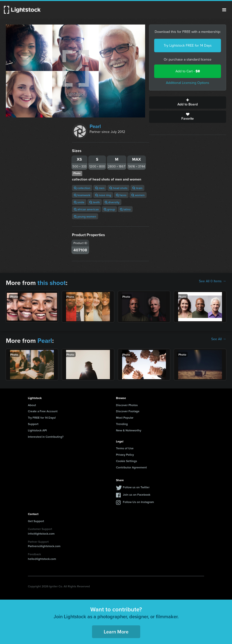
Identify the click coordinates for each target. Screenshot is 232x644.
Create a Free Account (43, 411)
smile (79, 202)
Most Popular (125, 418)
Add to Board (188, 103)
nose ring (103, 195)
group (109, 209)
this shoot (52, 283)
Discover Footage (128, 411)
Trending (122, 424)
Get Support (36, 521)
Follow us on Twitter (136, 487)
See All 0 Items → (213, 281)
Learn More (116, 632)
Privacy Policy (125, 455)
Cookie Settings (127, 461)
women (138, 195)
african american (86, 209)
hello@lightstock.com (42, 559)
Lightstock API (37, 430)
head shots (118, 188)
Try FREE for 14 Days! (42, 418)
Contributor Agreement (131, 467)
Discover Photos (127, 405)
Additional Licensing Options (188, 83)
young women (85, 216)
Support (33, 424)
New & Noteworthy (129, 430)
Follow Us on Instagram (138, 502)
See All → (219, 339)
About (32, 405)
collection (82, 188)
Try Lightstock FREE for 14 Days (188, 45)
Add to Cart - (188, 71)
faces (121, 195)
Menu (224, 10)
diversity (112, 202)
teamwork (82, 195)
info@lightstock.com (41, 534)
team (137, 188)
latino (125, 209)
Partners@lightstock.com (44, 546)
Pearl (95, 126)
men (100, 188)
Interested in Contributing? (46, 437)
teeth (95, 202)
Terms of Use (125, 448)
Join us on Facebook (137, 495)
